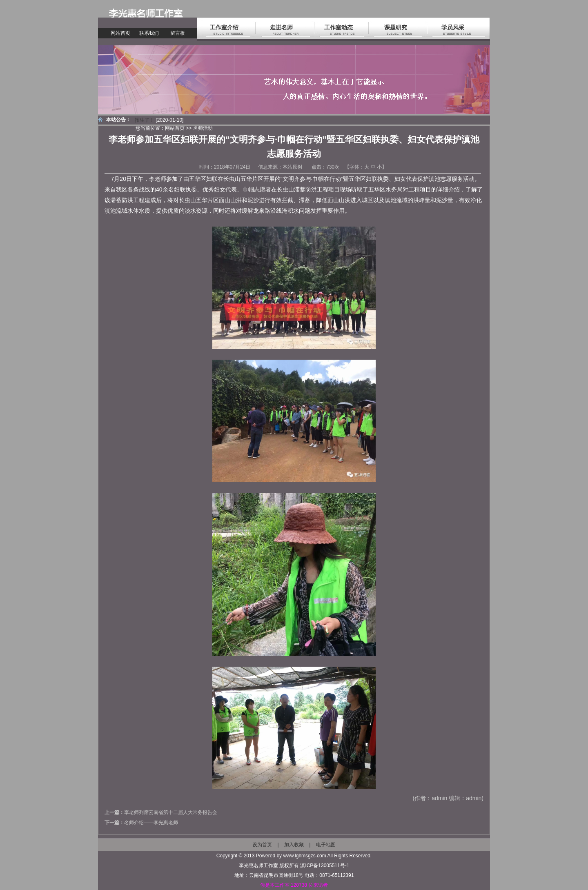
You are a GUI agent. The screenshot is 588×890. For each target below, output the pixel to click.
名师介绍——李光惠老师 (151, 823)
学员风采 (453, 27)
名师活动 (203, 128)
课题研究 (396, 27)
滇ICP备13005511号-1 (325, 866)
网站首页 (120, 33)
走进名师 (281, 27)
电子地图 (326, 845)
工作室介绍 (224, 27)
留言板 (178, 33)
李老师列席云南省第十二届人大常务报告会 (171, 812)
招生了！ (145, 120)
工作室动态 (339, 27)
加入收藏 (294, 845)
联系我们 (149, 33)
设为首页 (262, 845)
